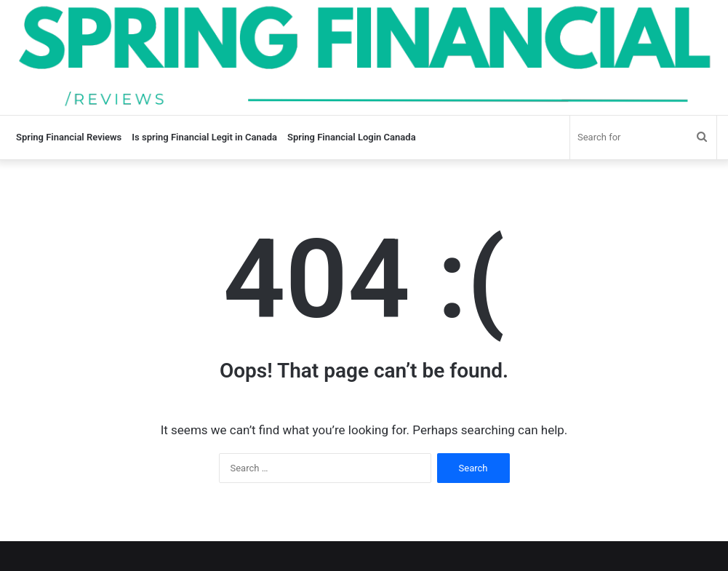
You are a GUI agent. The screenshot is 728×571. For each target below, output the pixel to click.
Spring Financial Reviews (69, 137)
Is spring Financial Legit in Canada (204, 137)
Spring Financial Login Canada (352, 137)
